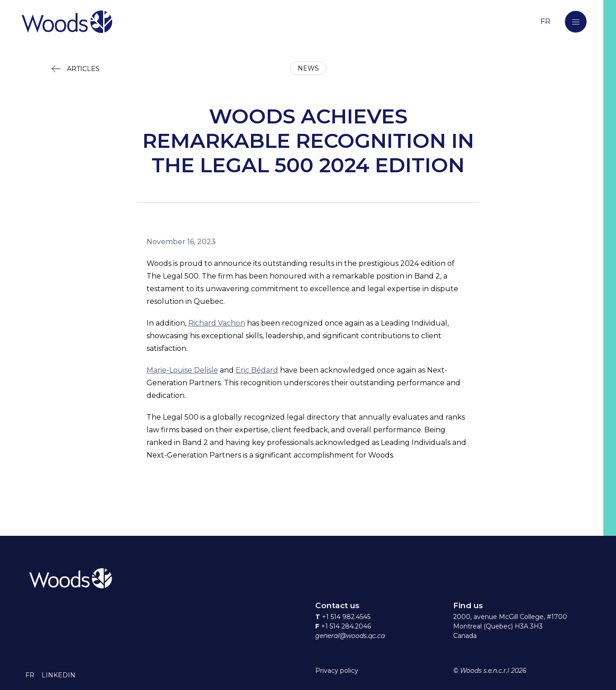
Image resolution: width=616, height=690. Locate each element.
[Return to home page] (268, 21)
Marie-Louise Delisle (182, 370)
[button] (576, 22)
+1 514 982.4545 (346, 617)
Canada (465, 636)
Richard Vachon (217, 323)
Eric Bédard (257, 370)
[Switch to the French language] (545, 21)
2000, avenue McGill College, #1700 (510, 617)
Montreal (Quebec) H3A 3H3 (498, 626)
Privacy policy (337, 671)
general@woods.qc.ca (350, 636)
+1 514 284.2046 (346, 626)
